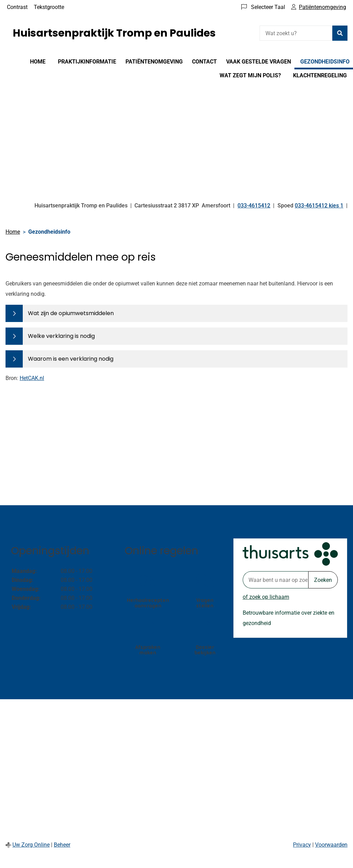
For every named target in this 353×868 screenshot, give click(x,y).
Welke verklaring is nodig (61, 336)
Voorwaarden (331, 845)
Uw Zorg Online (31, 845)
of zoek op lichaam (266, 597)
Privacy (302, 845)
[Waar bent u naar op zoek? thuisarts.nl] (275, 580)
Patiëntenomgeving (154, 62)
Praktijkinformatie (87, 62)
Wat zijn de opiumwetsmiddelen (71, 313)
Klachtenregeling (320, 75)
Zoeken (323, 580)
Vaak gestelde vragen (259, 62)
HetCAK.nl (32, 378)
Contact (204, 62)
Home (38, 62)
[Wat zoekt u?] (296, 33)
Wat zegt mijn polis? (250, 75)
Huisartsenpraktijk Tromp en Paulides (114, 33)
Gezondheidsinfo (325, 62)
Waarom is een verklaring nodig (71, 359)
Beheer (62, 845)
